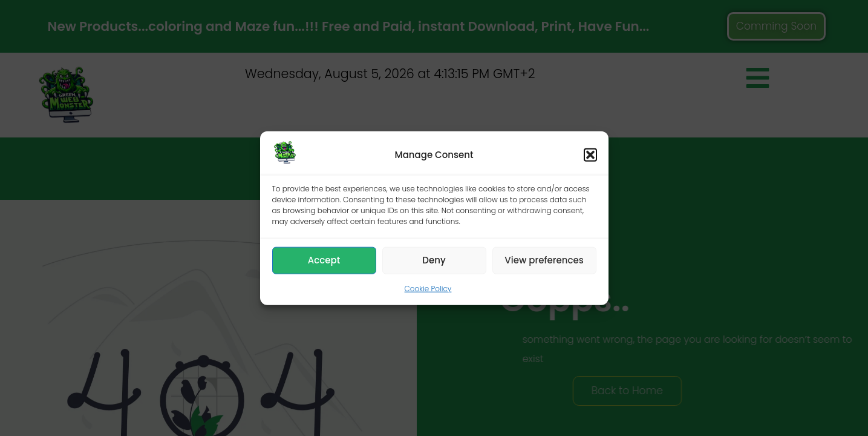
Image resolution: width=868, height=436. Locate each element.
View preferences (544, 260)
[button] (590, 155)
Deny (434, 260)
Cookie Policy (428, 289)
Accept (324, 260)
